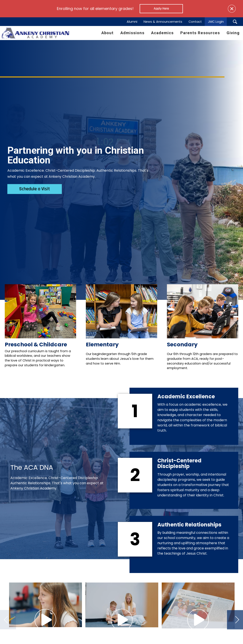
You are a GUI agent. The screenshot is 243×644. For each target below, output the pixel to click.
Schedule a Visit (35, 189)
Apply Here (161, 9)
